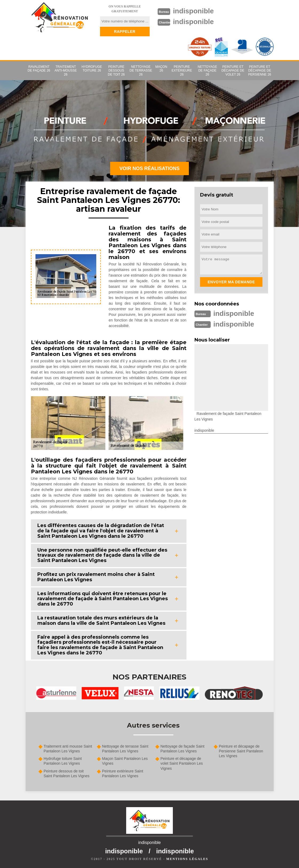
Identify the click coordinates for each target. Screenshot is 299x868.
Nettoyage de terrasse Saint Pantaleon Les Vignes (125, 749)
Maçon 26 (161, 69)
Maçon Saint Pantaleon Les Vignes (125, 761)
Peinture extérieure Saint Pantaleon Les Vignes (123, 773)
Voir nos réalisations (150, 168)
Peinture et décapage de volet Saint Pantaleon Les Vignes (182, 763)
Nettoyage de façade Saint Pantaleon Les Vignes (183, 749)
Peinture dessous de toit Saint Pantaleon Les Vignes (67, 773)
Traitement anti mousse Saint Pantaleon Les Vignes (68, 749)
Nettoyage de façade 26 (207, 71)
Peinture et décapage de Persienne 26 (260, 71)
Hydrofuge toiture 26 (92, 69)
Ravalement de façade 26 (39, 69)
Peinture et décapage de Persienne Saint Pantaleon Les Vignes (241, 751)
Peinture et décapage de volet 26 (233, 71)
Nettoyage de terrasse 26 (141, 71)
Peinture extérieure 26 (182, 71)
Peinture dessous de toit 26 (116, 71)
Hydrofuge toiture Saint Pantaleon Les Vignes (63, 761)
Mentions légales (187, 859)
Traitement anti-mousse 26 (66, 71)
